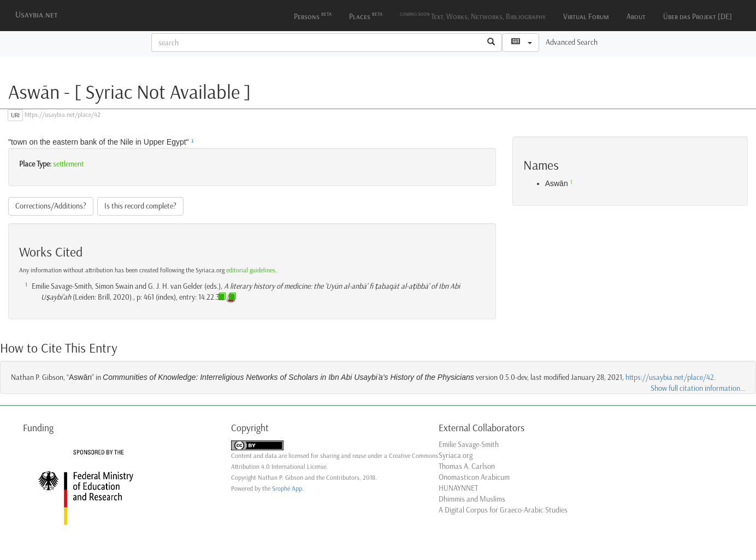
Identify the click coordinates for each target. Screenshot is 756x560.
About (636, 17)
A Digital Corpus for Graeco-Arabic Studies (503, 510)
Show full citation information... (698, 388)
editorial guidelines (251, 270)
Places (366, 16)
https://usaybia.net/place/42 (670, 377)
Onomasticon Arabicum (474, 477)
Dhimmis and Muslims (472, 499)
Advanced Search (572, 42)
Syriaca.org (456, 455)
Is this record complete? (140, 206)
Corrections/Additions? (51, 206)
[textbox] (316, 43)
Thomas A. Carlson (467, 466)
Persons (313, 16)
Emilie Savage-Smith (469, 445)
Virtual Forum (586, 17)
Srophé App (287, 488)
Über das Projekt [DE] (698, 17)
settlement (69, 164)
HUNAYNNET (458, 488)
